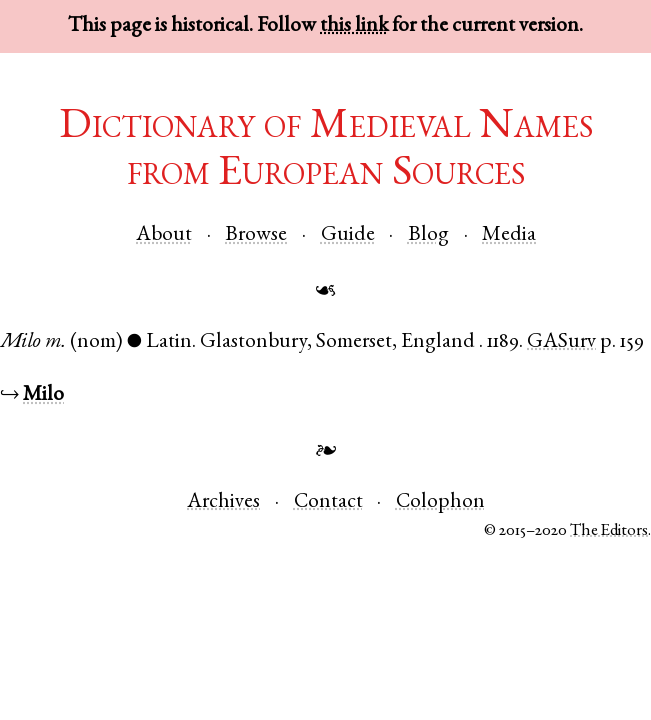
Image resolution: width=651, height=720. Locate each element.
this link (354, 26)
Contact (328, 502)
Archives (223, 502)
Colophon (440, 502)
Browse (256, 235)
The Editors (609, 531)
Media (509, 235)
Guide (348, 235)
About (164, 235)
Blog (428, 235)
